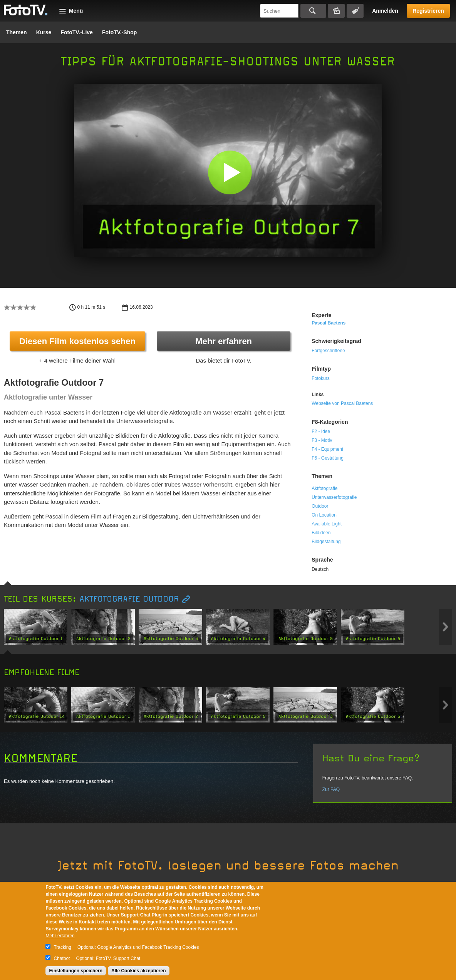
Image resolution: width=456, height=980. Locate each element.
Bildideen (321, 533)
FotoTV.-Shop (119, 32)
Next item (445, 627)
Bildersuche (336, 11)
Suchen (313, 11)
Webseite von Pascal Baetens (342, 403)
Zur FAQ (331, 789)
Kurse (44, 32)
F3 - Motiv (322, 440)
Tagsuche (355, 11)
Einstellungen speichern (76, 971)
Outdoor (320, 506)
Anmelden (385, 11)
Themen (17, 32)
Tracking (62, 947)
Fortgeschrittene (328, 351)
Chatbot (62, 958)
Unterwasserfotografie (334, 497)
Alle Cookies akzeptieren (138, 971)
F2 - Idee (321, 431)
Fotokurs (321, 378)
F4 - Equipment (327, 449)
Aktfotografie (324, 488)
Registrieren (428, 11)
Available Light (327, 524)
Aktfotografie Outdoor (129, 599)
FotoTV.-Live (77, 32)
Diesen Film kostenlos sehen (77, 341)
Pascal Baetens (329, 323)
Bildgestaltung (326, 542)
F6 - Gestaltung (328, 458)
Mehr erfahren (224, 341)
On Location (324, 515)
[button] (230, 172)
